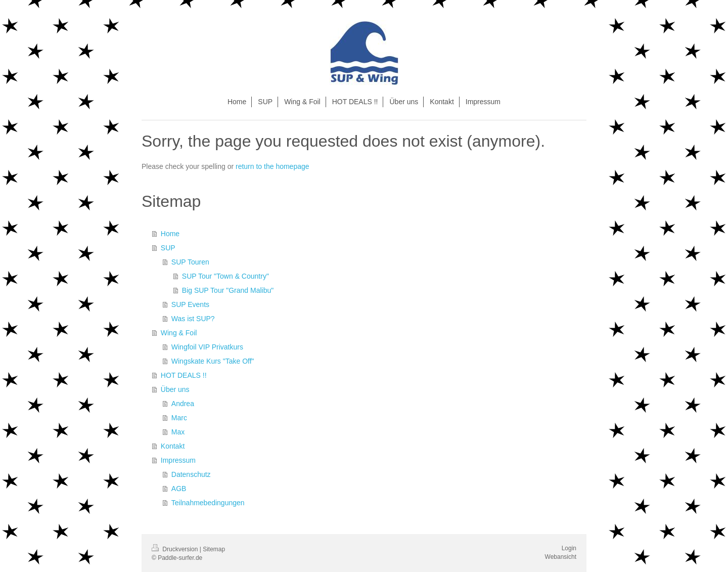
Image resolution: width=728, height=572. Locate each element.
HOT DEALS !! (184, 375)
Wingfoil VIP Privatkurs (207, 347)
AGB (179, 489)
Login (569, 548)
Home (170, 234)
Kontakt (173, 446)
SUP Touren (190, 262)
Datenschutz (191, 474)
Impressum (178, 460)
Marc (179, 418)
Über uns (175, 389)
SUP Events (190, 304)
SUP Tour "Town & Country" (225, 276)
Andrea (183, 404)
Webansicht (561, 557)
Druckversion (176, 549)
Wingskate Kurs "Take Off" (213, 361)
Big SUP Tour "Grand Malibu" (228, 290)
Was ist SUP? (193, 319)
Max (178, 432)
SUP (168, 248)
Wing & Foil (179, 333)
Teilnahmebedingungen (208, 503)
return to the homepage (272, 166)
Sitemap (214, 549)
